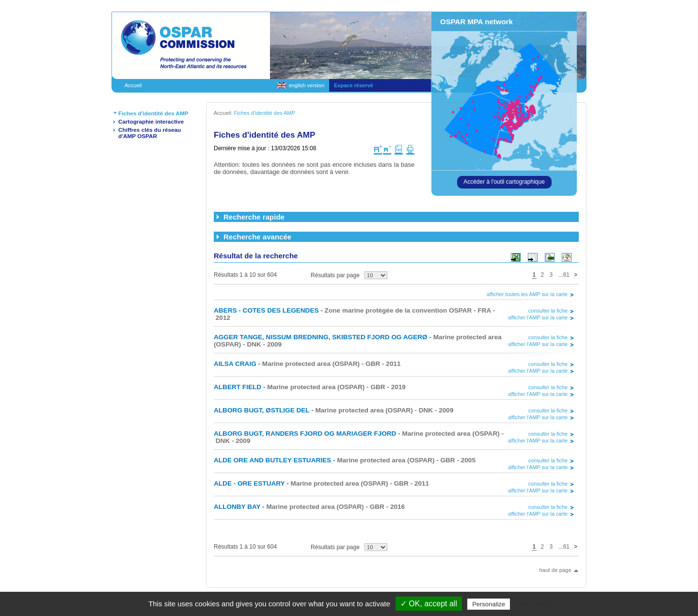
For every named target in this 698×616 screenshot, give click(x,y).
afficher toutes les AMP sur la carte (527, 294)
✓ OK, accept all (429, 604)
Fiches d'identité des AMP (153, 113)
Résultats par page (335, 275)
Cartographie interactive (151, 121)
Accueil (133, 85)
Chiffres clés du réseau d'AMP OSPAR (150, 133)
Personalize (489, 604)
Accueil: (224, 113)
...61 (564, 275)
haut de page (555, 570)
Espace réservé (354, 85)
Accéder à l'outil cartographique (504, 182)
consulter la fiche (548, 311)
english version (307, 85)
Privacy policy (536, 604)
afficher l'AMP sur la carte (538, 317)
